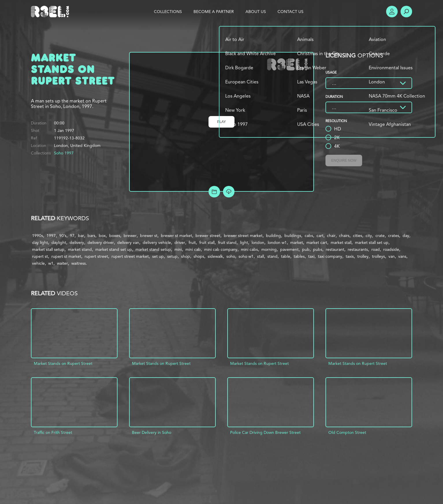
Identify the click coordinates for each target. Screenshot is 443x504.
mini (178, 249)
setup (172, 256)
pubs (318, 249)
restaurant (335, 249)
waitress (79, 263)
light (244, 242)
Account (392, 12)
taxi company (330, 256)
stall (260, 256)
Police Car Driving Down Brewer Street (265, 432)
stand (272, 256)
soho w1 (246, 256)
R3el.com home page (51, 12)
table (286, 256)
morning (269, 249)
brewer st (149, 236)
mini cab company (221, 249)
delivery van (128, 242)
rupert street (96, 256)
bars (91, 236)
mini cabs (249, 249)
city (369, 236)
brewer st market (176, 236)
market (297, 242)
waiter (62, 263)
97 (72, 236)
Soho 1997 (64, 153)
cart (320, 236)
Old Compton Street (347, 432)
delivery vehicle (157, 242)
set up (158, 256)
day (406, 236)
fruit (192, 242)
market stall (341, 242)
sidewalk (215, 256)
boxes (115, 236)
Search (406, 12)
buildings (293, 236)
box (102, 236)
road (376, 249)
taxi (311, 256)
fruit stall (207, 242)
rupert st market (66, 256)
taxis (350, 256)
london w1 (277, 242)
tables (299, 256)
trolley (363, 256)
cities (358, 236)
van (392, 256)
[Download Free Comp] (229, 192)
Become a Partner (214, 12)
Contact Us (291, 12)
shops (199, 256)
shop (186, 256)
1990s (38, 236)
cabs (309, 236)
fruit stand (227, 242)
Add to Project (214, 192)
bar (81, 236)
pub (306, 249)
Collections (168, 12)
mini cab (193, 249)
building (273, 236)
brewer (130, 236)
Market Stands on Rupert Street (63, 363)
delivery (77, 242)
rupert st (40, 256)
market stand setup (153, 249)
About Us (256, 12)
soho (231, 256)
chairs (344, 236)
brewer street (208, 236)
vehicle (38, 263)
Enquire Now (344, 160)
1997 (51, 236)
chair (331, 236)
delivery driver (101, 242)
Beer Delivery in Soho (152, 432)
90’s (63, 236)
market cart (317, 242)
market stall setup (48, 249)
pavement (289, 249)
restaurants (358, 249)
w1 (51, 263)
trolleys (378, 256)
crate (380, 236)
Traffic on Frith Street (53, 432)
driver (180, 242)
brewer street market (243, 236)
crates (394, 236)
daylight (59, 242)
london (258, 242)
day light (40, 242)
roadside (391, 249)
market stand (80, 249)
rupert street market (130, 256)
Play (221, 122)
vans (402, 256)
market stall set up (372, 242)
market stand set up (114, 249)
